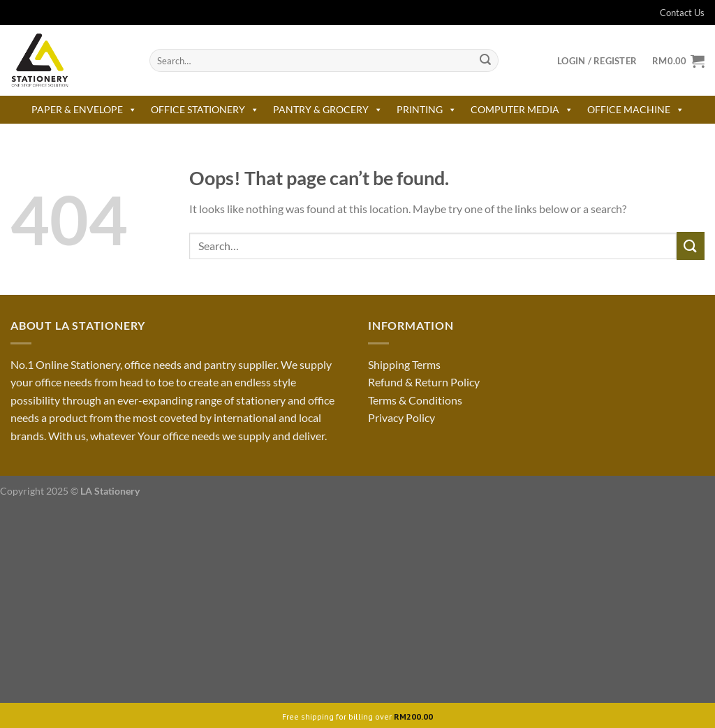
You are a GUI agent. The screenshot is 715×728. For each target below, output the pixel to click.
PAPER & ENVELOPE (84, 110)
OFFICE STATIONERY (205, 110)
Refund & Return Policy (424, 382)
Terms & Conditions (415, 400)
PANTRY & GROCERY (328, 110)
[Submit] (485, 61)
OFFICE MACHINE (636, 110)
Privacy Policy (401, 417)
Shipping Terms (404, 364)
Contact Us (673, 13)
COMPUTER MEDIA (522, 110)
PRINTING (427, 110)
